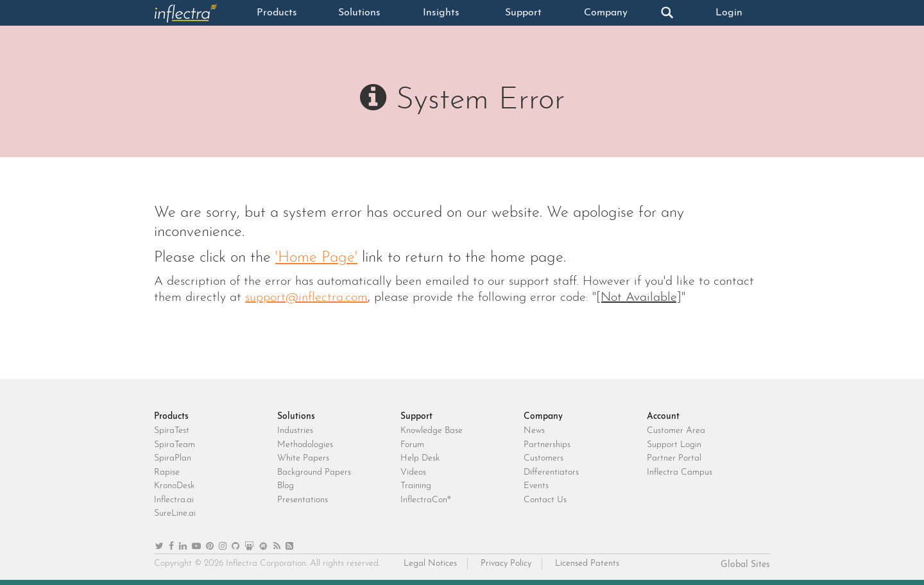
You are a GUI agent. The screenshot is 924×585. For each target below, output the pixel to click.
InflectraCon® (426, 500)
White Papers (303, 458)
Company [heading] (543, 417)
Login (729, 13)
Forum (412, 445)
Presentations (303, 500)
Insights (441, 13)
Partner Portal (674, 458)
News (534, 431)
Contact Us (545, 500)
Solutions (359, 13)
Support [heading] (416, 417)
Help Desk (420, 458)
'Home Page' (316, 258)
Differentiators (551, 472)
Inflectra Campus (680, 472)
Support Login (674, 445)
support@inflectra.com (306, 298)
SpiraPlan (173, 458)
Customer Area (676, 431)
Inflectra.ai (174, 500)
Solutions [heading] (296, 417)
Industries (295, 431)
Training (416, 486)
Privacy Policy (506, 564)
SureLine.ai (175, 513)
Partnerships (547, 445)
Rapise (167, 472)
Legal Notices (430, 564)
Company (606, 13)
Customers (543, 458)
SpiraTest (172, 431)
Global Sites (745, 565)
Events (536, 486)
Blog (286, 486)
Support (523, 13)
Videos (413, 472)
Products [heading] (171, 417)
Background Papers (314, 472)
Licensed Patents (587, 564)
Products (277, 13)
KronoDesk (174, 486)
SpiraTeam (175, 445)
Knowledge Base (432, 431)
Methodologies (305, 445)
